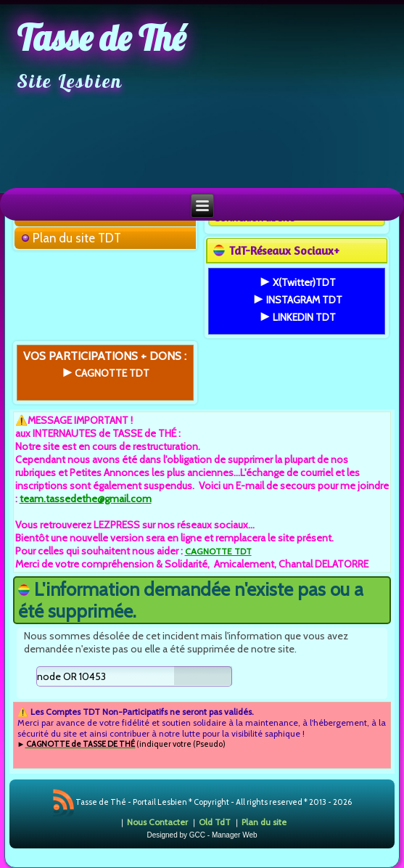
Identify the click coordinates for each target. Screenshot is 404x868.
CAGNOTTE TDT (218, 551)
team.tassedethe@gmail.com (86, 499)
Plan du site (264, 822)
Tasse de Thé (101, 38)
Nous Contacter (157, 822)
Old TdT (215, 822)
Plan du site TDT (77, 238)
